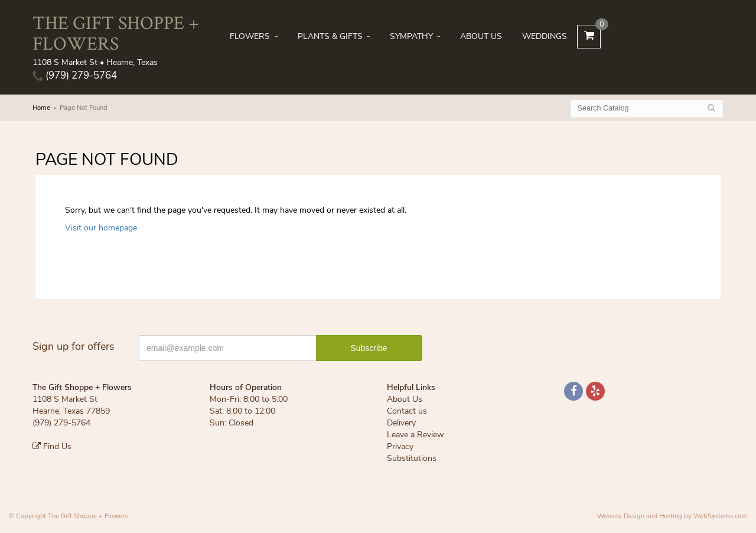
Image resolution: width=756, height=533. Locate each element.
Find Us (52, 446)
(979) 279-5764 (75, 75)
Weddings (545, 36)
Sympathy (411, 36)
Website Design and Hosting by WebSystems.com (672, 516)
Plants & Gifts (330, 36)
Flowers (250, 36)
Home (41, 108)
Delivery (401, 423)
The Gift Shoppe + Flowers (116, 32)
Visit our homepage (101, 228)
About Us (481, 36)
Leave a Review (416, 435)
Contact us (407, 411)
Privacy (400, 446)
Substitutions (412, 458)
